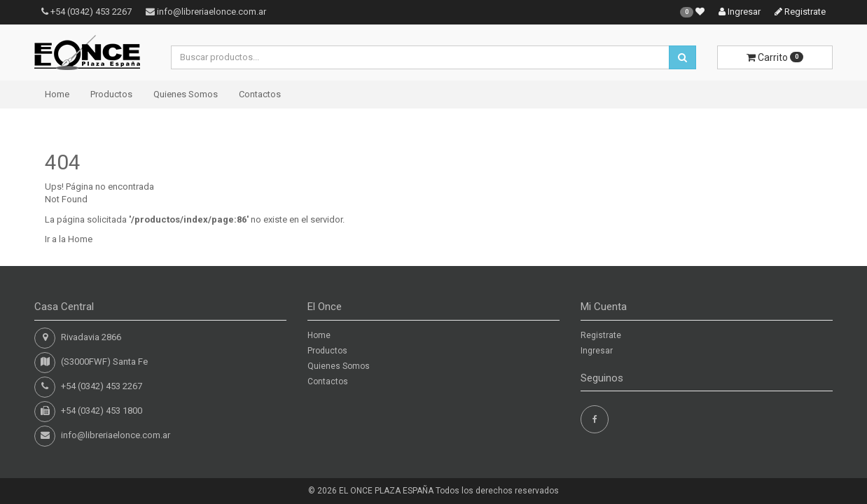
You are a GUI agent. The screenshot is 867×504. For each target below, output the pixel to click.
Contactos (260, 94)
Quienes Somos (186, 94)
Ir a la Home (69, 239)
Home (57, 94)
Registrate (800, 12)
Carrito (775, 57)
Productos (111, 94)
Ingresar (740, 12)
